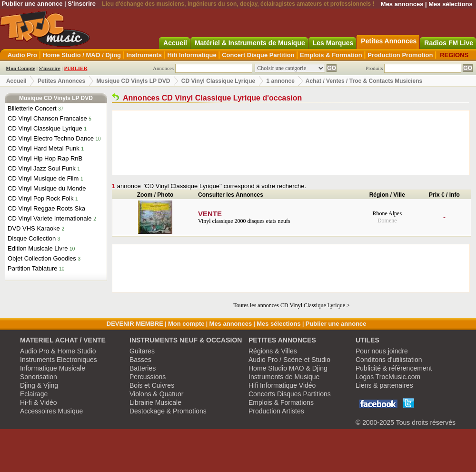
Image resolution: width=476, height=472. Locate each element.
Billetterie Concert (32, 108)
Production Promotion (400, 55)
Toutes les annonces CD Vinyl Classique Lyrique (289, 305)
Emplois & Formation (331, 55)
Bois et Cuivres (152, 385)
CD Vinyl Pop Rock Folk (40, 198)
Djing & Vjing (39, 385)
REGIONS (454, 55)
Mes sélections (451, 4)
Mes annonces (402, 4)
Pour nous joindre (382, 351)
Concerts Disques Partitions (290, 394)
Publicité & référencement (394, 368)
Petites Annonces (61, 81)
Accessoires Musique (51, 411)
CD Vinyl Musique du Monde (47, 188)
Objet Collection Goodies (42, 258)
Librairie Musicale (155, 402)
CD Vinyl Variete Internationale (50, 218)
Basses (140, 360)
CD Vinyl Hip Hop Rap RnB (45, 158)
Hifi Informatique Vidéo (282, 385)
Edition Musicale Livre (38, 248)
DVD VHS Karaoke (34, 228)
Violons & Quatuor (156, 394)
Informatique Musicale (53, 368)
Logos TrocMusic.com (388, 377)
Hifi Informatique (192, 55)
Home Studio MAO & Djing (288, 368)
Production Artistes (276, 411)
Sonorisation (39, 377)
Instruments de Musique (284, 377)
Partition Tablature (33, 268)
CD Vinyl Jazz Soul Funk (42, 168)
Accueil (16, 81)
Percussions (148, 377)
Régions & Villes (273, 351)
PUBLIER (75, 68)
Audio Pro (22, 55)
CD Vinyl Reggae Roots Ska (46, 208)
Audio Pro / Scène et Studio (289, 360)
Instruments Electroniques (59, 360)
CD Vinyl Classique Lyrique (218, 81)
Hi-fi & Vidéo (39, 402)
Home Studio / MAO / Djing (82, 55)
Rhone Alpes (387, 213)
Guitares (142, 351)
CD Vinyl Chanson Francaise (47, 118)
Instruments (144, 55)
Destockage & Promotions (168, 411)
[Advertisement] (291, 143)
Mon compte (186, 324)
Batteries (143, 368)
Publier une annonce (32, 4)
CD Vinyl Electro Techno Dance (51, 138)
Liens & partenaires (384, 385)
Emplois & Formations (281, 402)
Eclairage (34, 394)
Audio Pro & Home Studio (58, 351)
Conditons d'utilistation (389, 360)
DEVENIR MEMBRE (135, 324)
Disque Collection (32, 238)
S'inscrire (82, 4)
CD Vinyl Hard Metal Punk (44, 148)
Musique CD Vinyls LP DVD (134, 81)
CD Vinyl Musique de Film (43, 178)
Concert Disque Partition (258, 55)
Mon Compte (20, 68)
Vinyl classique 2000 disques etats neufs (277, 217)
